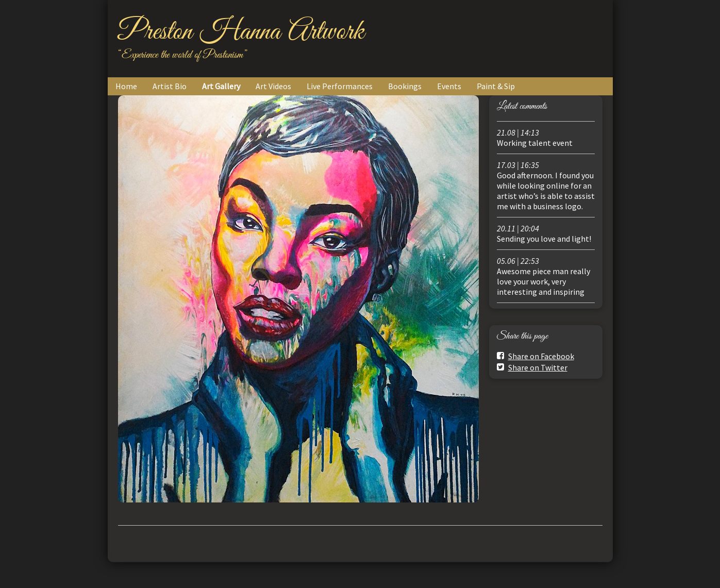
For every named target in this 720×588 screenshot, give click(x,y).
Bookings (405, 86)
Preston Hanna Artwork (241, 32)
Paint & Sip (496, 86)
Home (126, 86)
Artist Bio (170, 86)
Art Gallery (221, 86)
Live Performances (340, 86)
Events (449, 86)
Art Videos (273, 86)
